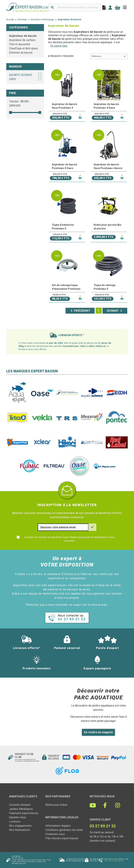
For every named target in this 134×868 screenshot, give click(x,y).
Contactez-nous (55, 834)
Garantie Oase (18, 817)
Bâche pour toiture (56, 805)
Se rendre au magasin (98, 732)
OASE (13, 79)
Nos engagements (20, 826)
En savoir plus (59, 46)
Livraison (15, 822)
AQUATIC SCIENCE (21, 75)
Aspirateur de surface (22, 40)
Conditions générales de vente (64, 830)
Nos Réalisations (20, 830)
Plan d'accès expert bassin (62, 838)
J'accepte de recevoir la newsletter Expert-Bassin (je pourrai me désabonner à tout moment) (69, 539)
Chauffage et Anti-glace (23, 48)
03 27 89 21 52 (116, 861)
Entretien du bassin (21, 53)
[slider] (10, 112)
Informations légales (58, 826)
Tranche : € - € (20, 104)
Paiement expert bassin (24, 813)
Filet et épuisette (20, 44)
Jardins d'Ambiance (21, 809)
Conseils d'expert (20, 805)
